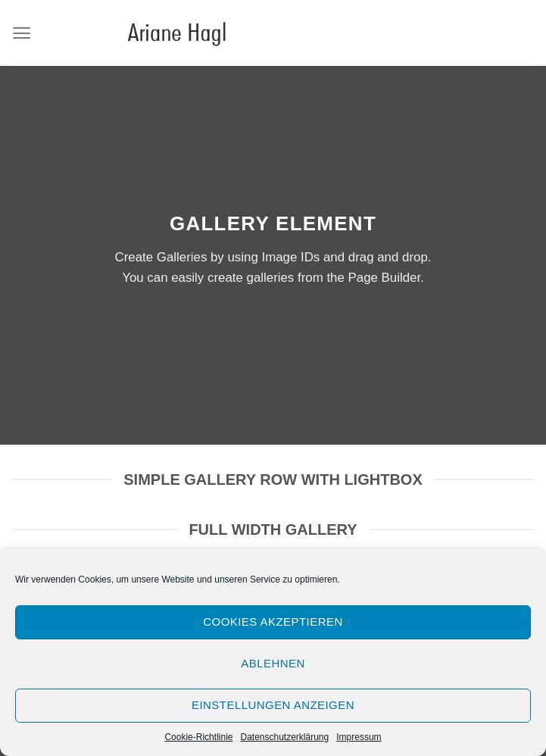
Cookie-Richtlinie (198, 737)
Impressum (359, 737)
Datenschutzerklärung (284, 737)
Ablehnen (273, 663)
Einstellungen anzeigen (273, 705)
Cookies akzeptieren (273, 622)
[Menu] (22, 33)
